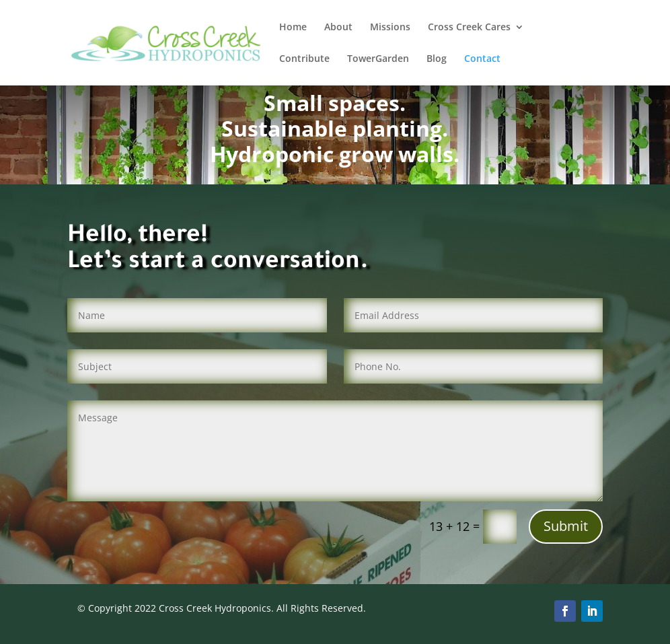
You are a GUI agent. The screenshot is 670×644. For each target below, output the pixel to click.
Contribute (304, 59)
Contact (482, 59)
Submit (566, 526)
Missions (390, 28)
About (338, 28)
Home (293, 28)
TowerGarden (378, 59)
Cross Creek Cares (469, 28)
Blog (437, 59)
